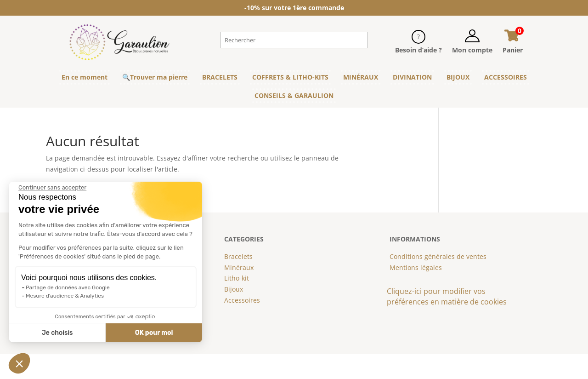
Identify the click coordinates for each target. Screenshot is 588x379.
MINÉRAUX (361, 77)
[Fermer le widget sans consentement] (52, 188)
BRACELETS (220, 77)
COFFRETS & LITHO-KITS (290, 77)
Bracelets (238, 256)
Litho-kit (237, 278)
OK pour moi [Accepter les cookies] (154, 333)
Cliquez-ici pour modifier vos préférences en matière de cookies (447, 297)
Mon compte (472, 50)
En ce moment (85, 77)
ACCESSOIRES (506, 77)
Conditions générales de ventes (438, 256)
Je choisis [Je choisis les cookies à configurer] (57, 333)
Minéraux (239, 267)
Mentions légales (416, 267)
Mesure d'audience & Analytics (65, 296)
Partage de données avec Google (68, 287)
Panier (513, 50)
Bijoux (234, 289)
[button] (19, 363)
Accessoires (242, 300)
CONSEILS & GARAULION (294, 95)
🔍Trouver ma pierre (155, 77)
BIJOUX (458, 77)
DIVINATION (412, 77)
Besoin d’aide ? (418, 50)
